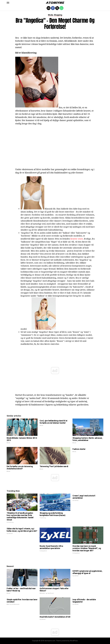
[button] (8, 3)
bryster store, (77, 239)
